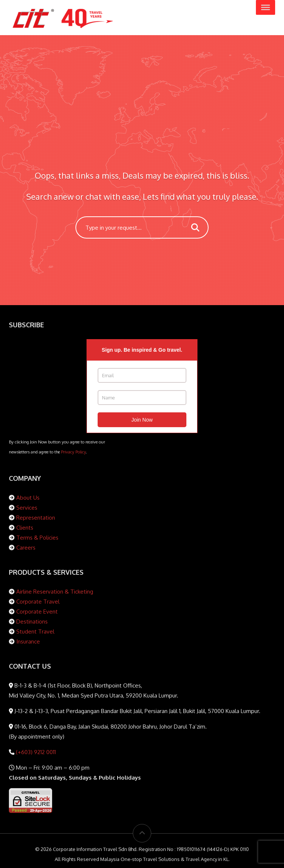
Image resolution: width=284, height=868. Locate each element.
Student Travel (35, 631)
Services (27, 508)
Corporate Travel (38, 602)
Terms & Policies (37, 538)
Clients (25, 528)
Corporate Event (37, 612)
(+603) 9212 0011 (35, 752)
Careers (26, 548)
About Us (28, 498)
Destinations (32, 622)
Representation (36, 518)
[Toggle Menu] (266, 7)
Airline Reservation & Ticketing (55, 592)
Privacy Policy (73, 452)
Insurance (28, 641)
